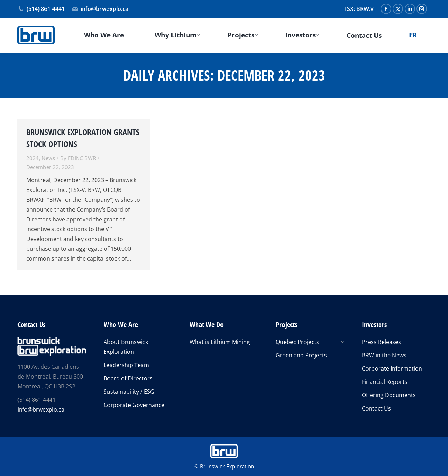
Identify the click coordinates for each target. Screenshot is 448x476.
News (48, 158)
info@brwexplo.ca (100, 9)
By (78, 158)
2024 (33, 158)
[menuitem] (413, 35)
